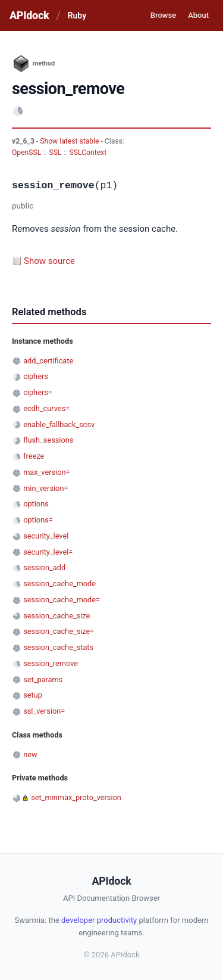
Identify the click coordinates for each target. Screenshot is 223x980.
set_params (43, 679)
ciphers (36, 376)
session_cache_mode (59, 584)
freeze (34, 456)
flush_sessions (48, 440)
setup (33, 695)
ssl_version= (44, 711)
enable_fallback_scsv (59, 424)
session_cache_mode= (62, 600)
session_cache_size (56, 616)
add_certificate (48, 361)
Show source (49, 261)
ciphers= (38, 392)
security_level (46, 536)
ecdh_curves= (46, 408)
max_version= (46, 472)
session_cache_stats (58, 647)
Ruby (77, 15)
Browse (163, 15)
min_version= (45, 488)
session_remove (51, 663)
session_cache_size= (59, 631)
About (198, 15)
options (36, 504)
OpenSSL (26, 153)
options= (38, 520)
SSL (55, 153)
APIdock (29, 15)
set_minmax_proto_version (76, 797)
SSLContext (88, 153)
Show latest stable (70, 141)
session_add (44, 567)
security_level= (48, 552)
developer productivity (99, 920)
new (30, 755)
